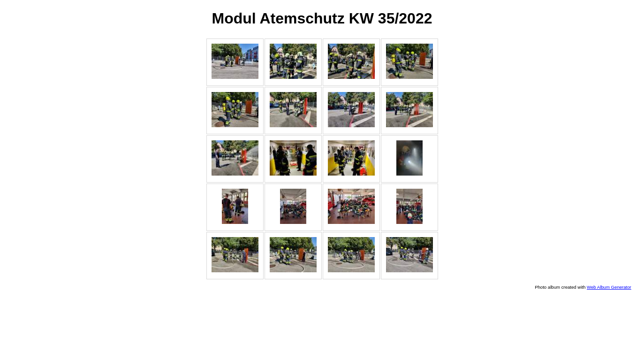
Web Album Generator (609, 287)
